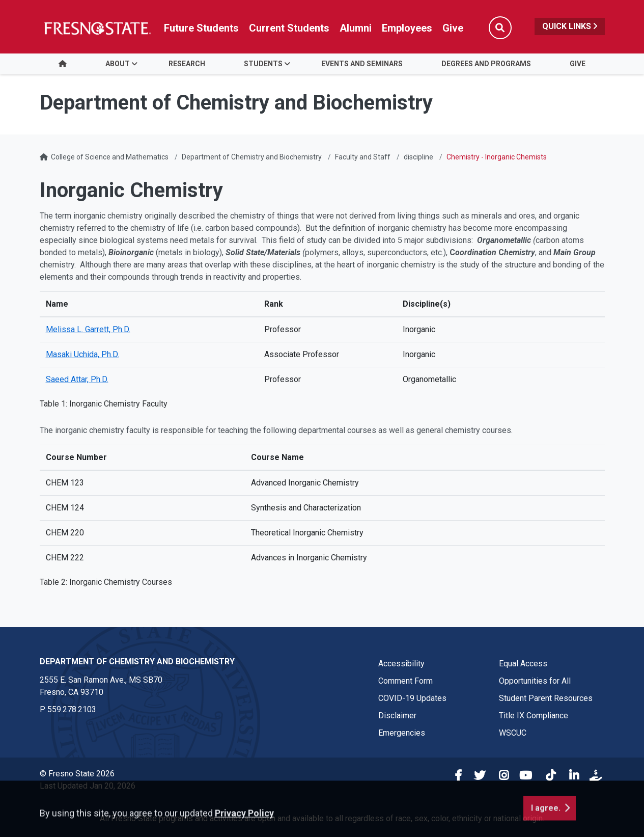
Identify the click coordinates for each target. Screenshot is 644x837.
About (118, 64)
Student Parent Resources (546, 698)
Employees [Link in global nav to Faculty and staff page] (407, 28)
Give (578, 64)
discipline (418, 157)
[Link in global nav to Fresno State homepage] (97, 28)
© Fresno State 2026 (77, 774)
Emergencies (402, 733)
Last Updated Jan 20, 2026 (88, 786)
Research (187, 64)
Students (263, 64)
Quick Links (570, 26)
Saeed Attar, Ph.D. (77, 379)
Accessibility (401, 664)
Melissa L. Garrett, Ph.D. (88, 329)
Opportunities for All (535, 681)
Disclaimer (397, 715)
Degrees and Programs (486, 64)
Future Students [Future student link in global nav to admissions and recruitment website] (201, 28)
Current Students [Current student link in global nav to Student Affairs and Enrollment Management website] (289, 28)
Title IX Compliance (534, 715)
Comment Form (405, 681)
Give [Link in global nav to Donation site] (453, 28)
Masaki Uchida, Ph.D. (82, 354)
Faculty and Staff (363, 157)
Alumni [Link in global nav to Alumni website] (356, 28)
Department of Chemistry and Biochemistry (252, 157)
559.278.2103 (72, 709)
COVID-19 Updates (412, 698)
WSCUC (513, 733)
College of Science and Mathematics (110, 157)
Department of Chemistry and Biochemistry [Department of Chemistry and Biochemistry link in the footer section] (137, 661)
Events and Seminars (362, 64)
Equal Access (523, 664)
